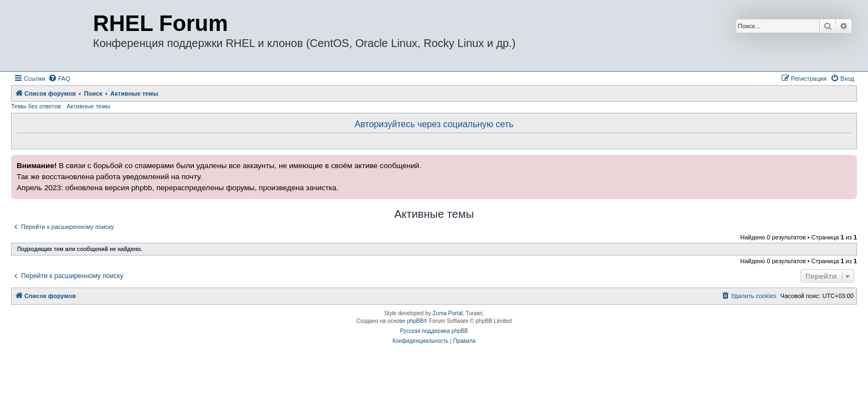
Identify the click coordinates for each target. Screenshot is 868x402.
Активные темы (88, 106)
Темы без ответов (36, 106)
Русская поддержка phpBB (434, 331)
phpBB (415, 321)
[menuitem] (59, 79)
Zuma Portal (447, 313)
